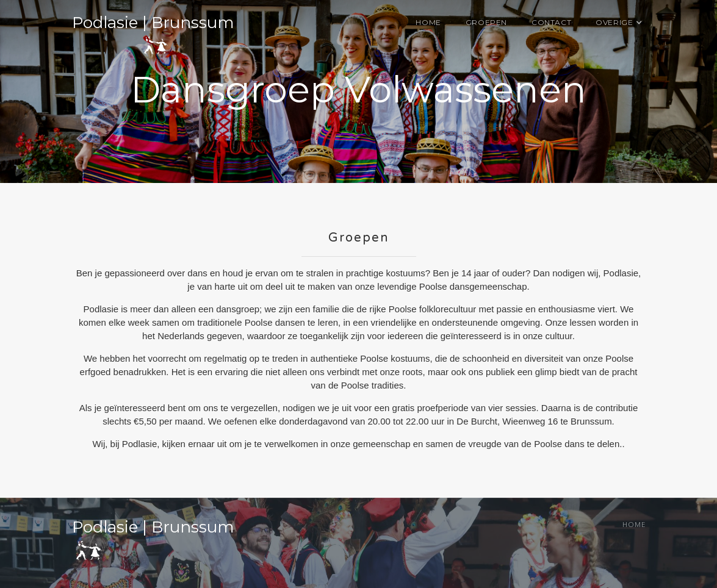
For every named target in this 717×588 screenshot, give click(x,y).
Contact (551, 22)
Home (428, 22)
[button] (614, 23)
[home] (153, 35)
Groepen (486, 22)
